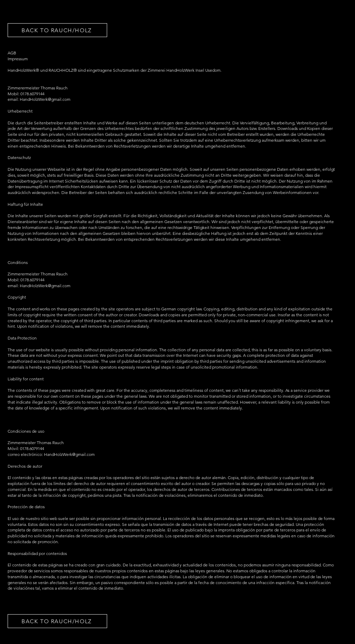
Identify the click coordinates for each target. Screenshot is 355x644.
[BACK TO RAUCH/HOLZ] (57, 30)
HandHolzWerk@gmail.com (45, 286)
